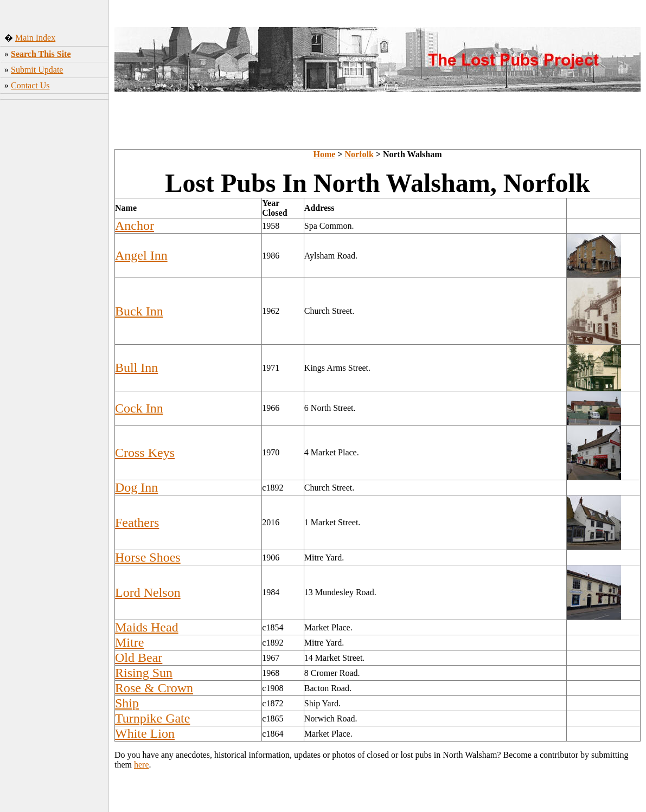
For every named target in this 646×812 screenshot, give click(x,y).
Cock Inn (139, 408)
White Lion (145, 733)
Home (324, 154)
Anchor (135, 225)
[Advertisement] (55, 274)
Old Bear (139, 658)
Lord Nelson (148, 592)
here (142, 765)
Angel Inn (141, 255)
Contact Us (30, 85)
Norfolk (359, 154)
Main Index (35, 38)
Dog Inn (136, 487)
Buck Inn (139, 311)
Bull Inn (136, 368)
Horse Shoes (148, 557)
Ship (127, 703)
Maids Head (147, 627)
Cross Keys (145, 453)
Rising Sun (144, 673)
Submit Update (37, 70)
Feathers (137, 523)
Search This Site (41, 54)
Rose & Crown (154, 688)
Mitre (129, 642)
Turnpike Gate (152, 718)
